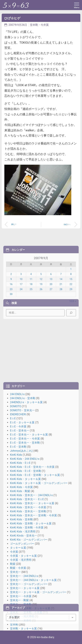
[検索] (71, 320)
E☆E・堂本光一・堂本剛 (25, 549)
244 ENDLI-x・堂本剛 (23, 505)
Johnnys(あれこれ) (21, 557)
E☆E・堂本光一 (20, 537)
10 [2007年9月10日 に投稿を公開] (21, 302)
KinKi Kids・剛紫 (20, 598)
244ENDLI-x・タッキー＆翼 (26, 509)
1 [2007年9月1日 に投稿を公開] (71, 292)
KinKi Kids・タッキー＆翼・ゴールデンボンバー (39, 590)
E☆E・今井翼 (18, 533)
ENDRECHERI (18, 521)
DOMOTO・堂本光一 (22, 517)
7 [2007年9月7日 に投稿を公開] (61, 297)
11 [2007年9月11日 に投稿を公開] (31, 302)
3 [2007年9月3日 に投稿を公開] (21, 297)
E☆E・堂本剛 (18, 553)
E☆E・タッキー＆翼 (22, 529)
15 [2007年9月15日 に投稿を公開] (71, 302)
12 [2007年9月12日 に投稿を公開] (41, 302)
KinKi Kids (16, 561)
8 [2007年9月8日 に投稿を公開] (71, 297)
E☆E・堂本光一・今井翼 (25, 545)
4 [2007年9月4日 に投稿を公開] (31, 297)
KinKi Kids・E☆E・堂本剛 (26, 577)
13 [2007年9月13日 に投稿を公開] (51, 302)
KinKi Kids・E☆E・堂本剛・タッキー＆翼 (35, 581)
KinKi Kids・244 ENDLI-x (25, 565)
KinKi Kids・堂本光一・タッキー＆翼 (32, 610)
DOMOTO (16, 513)
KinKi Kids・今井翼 (21, 594)
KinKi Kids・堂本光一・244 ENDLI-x (31, 602)
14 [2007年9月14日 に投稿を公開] (61, 302)
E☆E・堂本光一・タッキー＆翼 (29, 541)
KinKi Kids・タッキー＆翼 (25, 585)
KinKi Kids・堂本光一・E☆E (27, 606)
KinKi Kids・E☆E (20, 569)
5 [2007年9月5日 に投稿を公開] (41, 297)
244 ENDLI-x (17, 501)
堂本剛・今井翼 (39, 25)
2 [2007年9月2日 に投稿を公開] (11, 297)
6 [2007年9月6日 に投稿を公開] (51, 297)
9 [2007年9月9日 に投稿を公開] (11, 302)
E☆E (13, 525)
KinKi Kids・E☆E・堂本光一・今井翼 (32, 573)
